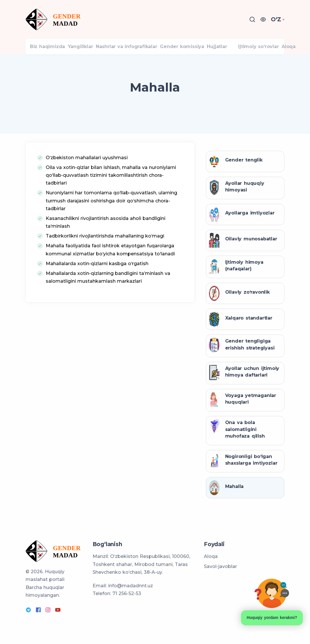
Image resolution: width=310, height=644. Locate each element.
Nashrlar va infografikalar (137, 49)
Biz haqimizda (49, 49)
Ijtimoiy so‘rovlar (273, 49)
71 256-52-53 (127, 594)
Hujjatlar (236, 49)
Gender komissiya (197, 49)
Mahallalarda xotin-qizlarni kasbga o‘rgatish (97, 269)
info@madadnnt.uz (131, 586)
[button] (265, 19)
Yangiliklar (87, 49)
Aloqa (211, 557)
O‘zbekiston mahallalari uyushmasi (87, 163)
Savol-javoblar (220, 567)
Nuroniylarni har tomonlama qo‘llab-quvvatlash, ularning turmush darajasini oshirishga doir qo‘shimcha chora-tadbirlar (111, 207)
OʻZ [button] (277, 19)
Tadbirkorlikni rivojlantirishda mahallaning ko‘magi (105, 242)
